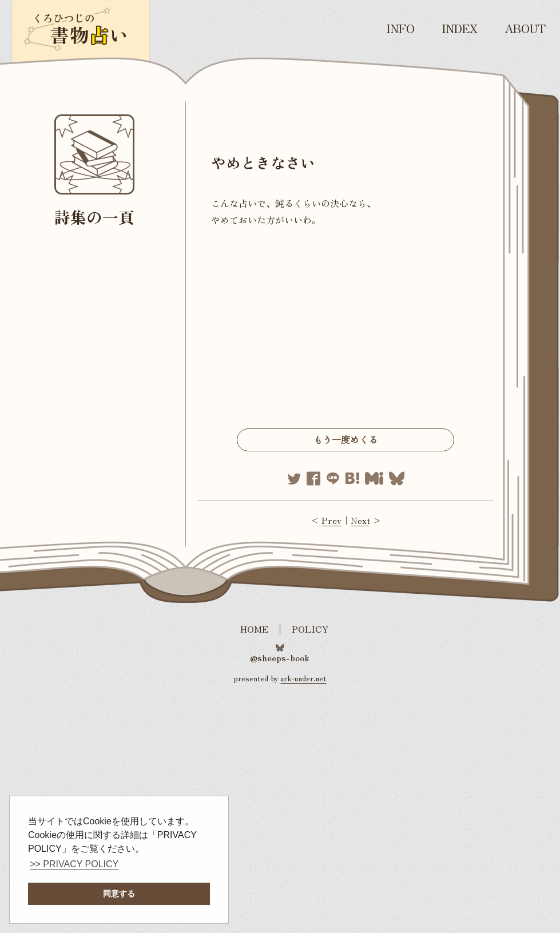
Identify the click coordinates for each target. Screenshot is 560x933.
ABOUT (525, 29)
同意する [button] (119, 894)
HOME (254, 629)
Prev (331, 520)
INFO (400, 29)
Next (360, 520)
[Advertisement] (345, 331)
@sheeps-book (280, 657)
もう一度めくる (345, 439)
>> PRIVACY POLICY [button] (74, 864)
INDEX (460, 29)
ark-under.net (303, 678)
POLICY (310, 629)
